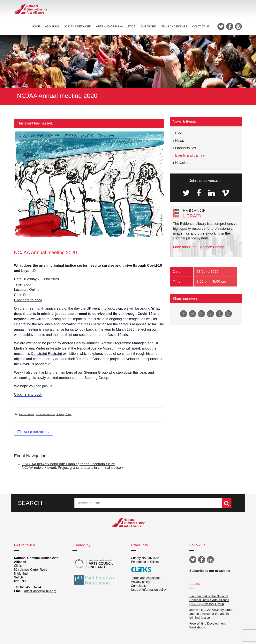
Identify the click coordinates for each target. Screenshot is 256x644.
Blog (179, 133)
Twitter (193, 560)
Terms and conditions (146, 578)
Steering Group (64, 414)
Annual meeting (27, 414)
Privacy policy (140, 582)
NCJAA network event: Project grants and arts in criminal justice (73, 468)
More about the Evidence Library (198, 247)
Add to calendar (34, 432)
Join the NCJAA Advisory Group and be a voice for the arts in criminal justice (211, 614)
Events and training (190, 155)
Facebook (202, 560)
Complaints (139, 586)
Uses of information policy (149, 590)
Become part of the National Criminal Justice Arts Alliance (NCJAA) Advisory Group (209, 600)
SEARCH (30, 503)
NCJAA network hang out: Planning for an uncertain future (68, 464)
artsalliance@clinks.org (40, 591)
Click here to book (28, 300)
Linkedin (210, 560)
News (180, 141)
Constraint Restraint (46, 354)
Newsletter (183, 163)
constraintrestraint (46, 414)
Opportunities (186, 148)
